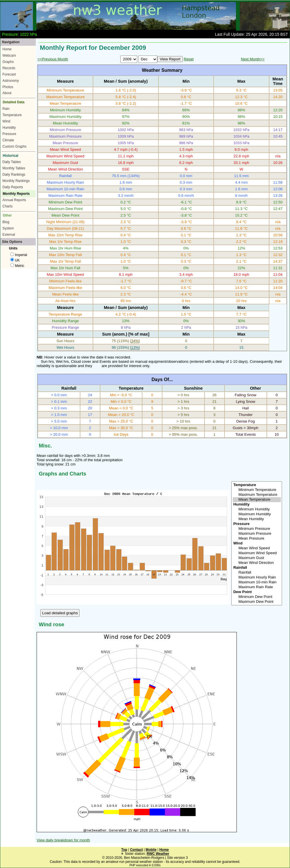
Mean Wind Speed (257, 548)
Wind (6, 121)
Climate (8, 140)
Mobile (151, 850)
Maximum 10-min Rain (257, 582)
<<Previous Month (53, 59)
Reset (188, 59)
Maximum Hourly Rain (257, 577)
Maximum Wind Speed (257, 553)
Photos (8, 87)
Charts (8, 206)
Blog (6, 222)
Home (7, 49)
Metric (17, 266)
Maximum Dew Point (257, 602)
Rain (6, 109)
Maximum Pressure (257, 534)
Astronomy (11, 81)
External (9, 235)
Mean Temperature (257, 500)
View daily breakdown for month (63, 840)
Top (124, 850)
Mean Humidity (257, 519)
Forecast (9, 74)
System (8, 228)
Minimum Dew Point (257, 597)
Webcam (9, 56)
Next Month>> (253, 59)
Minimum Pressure (257, 529)
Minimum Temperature (257, 490)
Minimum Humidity (257, 509)
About (7, 93)
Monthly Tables (14, 168)
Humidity (9, 128)
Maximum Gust (257, 558)
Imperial (19, 255)
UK (15, 260)
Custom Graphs (15, 146)
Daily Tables (12, 162)
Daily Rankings (14, 175)
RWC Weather (158, 854)
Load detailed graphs (60, 613)
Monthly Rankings (16, 181)
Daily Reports (13, 187)
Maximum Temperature (257, 495)
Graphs (8, 62)
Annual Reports (14, 200)
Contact (137, 850)
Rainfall (257, 573)
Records (9, 68)
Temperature (12, 115)
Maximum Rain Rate (257, 587)
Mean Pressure (257, 539)
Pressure (9, 134)
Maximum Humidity (257, 514)
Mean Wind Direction (257, 563)
